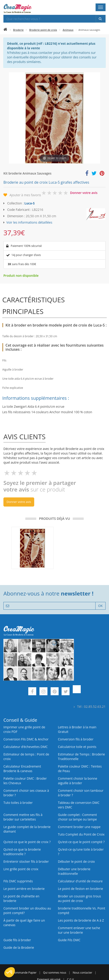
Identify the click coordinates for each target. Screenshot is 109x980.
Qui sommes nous (55, 973)
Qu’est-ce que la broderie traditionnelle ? (22, 852)
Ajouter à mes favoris (25, 195)
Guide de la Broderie (19, 947)
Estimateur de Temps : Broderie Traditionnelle (81, 757)
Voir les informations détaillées (29, 222)
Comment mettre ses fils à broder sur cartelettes (23, 817)
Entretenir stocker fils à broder (26, 861)
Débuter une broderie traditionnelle (74, 871)
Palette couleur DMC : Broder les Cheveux (25, 781)
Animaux (68, 30)
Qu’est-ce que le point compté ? (81, 842)
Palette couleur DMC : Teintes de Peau (80, 769)
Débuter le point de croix (76, 861)
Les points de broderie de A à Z (81, 920)
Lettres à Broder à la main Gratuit (77, 729)
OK (100, 606)
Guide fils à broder (17, 940)
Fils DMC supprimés (18, 881)
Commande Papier (25, 973)
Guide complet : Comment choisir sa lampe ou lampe (77, 817)
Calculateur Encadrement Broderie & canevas (22, 769)
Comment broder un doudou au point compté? (27, 911)
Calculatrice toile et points (77, 747)
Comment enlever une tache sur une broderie (79, 930)
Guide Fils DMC (69, 940)
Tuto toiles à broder (18, 803)
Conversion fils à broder (76, 739)
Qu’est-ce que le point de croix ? (27, 842)
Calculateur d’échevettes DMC (26, 747)
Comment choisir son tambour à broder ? (81, 793)
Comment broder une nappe (79, 827)
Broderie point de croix (43, 30)
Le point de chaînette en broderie (21, 898)
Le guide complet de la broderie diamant (27, 829)
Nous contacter (82, 973)
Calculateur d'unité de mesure (80, 881)
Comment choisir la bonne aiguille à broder (78, 781)
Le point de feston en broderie (80, 889)
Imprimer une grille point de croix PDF (24, 729)
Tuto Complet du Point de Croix (81, 834)
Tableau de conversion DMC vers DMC (79, 805)
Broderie (18, 30)
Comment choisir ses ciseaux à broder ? (26, 793)
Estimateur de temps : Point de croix (26, 757)
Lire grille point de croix (21, 869)
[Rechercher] (101, 19)
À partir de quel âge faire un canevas (24, 923)
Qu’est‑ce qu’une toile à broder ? (81, 852)
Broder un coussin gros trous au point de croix (79, 898)
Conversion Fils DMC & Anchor (26, 739)
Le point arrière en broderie (24, 889)
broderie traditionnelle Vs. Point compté (82, 911)
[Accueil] (5, 30)
